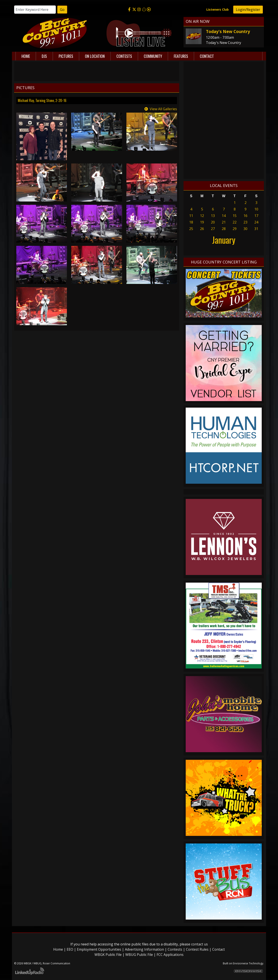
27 (213, 229)
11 (191, 216)
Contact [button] (207, 56)
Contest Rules (197, 949)
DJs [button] (44, 56)
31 (256, 229)
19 (202, 222)
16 (245, 216)
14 (224, 216)
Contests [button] (124, 56)
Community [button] (153, 56)
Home (58, 949)
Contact (218, 949)
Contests (175, 949)
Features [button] (181, 56)
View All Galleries (163, 109)
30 (245, 229)
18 (191, 222)
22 (235, 222)
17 (256, 216)
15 (235, 216)
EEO (70, 949)
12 (202, 216)
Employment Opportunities (99, 949)
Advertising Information (144, 949)
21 (224, 222)
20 (213, 222)
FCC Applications (170, 955)
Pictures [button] (66, 56)
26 (202, 229)
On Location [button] (95, 56)
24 (256, 222)
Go (62, 10)
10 (256, 209)
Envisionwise (241, 963)
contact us (199, 944)
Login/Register (248, 10)
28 (224, 229)
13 (213, 216)
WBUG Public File (139, 955)
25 (191, 229)
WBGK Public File (108, 955)
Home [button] (26, 56)
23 (245, 222)
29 (235, 229)
